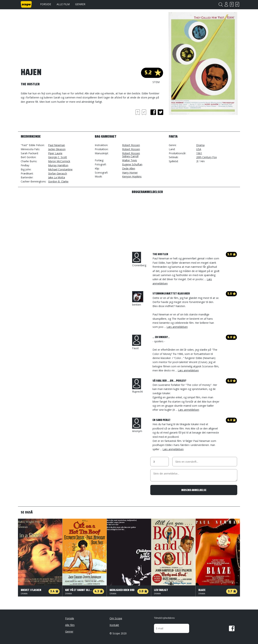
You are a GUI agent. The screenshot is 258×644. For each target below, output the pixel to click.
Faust (137, 342)
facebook (153, 112)
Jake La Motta (57, 177)
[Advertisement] (50, 119)
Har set (237, 4)
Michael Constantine (60, 169)
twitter (160, 112)
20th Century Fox (206, 157)
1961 (199, 153)
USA (199, 149)
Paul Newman (57, 145)
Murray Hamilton (58, 165)
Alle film (63, 4)
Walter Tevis (130, 160)
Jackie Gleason (57, 149)
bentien (138, 299)
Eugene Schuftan (132, 164)
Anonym (137, 425)
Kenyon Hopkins (132, 176)
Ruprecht (138, 386)
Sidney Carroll (130, 156)
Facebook (232, 628)
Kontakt (114, 625)
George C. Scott (58, 157)
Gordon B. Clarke (58, 181)
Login (226, 4)
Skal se (232, 4)
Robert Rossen (131, 145)
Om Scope (116, 618)
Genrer (80, 4)
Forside (46, 4)
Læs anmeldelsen (177, 327)
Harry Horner (130, 173)
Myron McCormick (59, 161)
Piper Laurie (55, 153)
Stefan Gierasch (58, 173)
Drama (200, 145)
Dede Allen (129, 168)
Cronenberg (139, 259)
